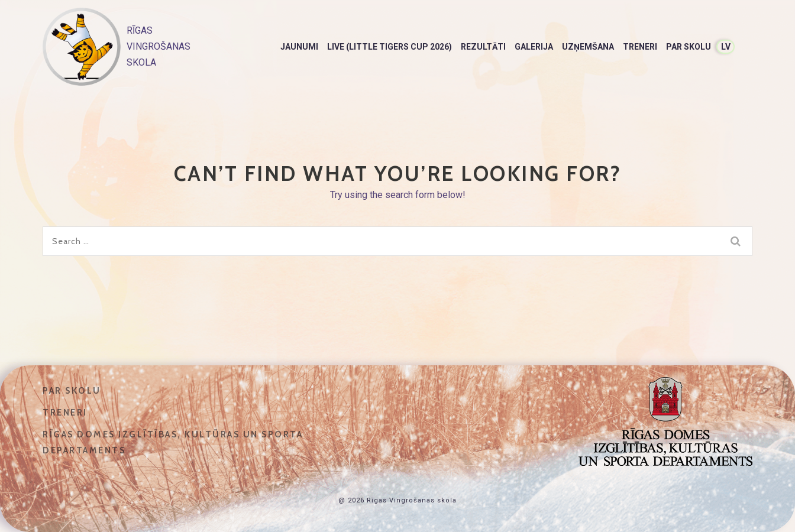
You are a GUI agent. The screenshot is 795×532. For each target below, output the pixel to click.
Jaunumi (299, 47)
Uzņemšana (588, 47)
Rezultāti (483, 47)
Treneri (640, 47)
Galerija (534, 47)
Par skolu (689, 47)
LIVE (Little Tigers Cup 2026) (390, 47)
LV (726, 47)
